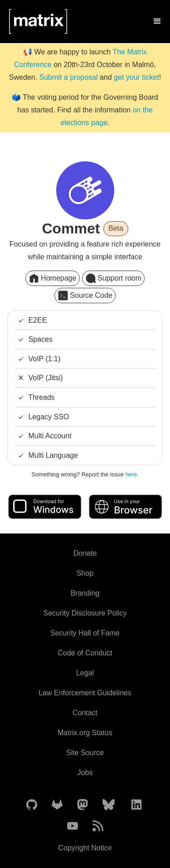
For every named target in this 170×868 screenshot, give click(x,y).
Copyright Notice (85, 848)
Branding (85, 593)
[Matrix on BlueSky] (109, 805)
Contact (85, 713)
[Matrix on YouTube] (73, 827)
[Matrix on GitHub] (32, 805)
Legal (85, 673)
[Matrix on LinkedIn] (136, 805)
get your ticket (136, 77)
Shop (85, 573)
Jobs (85, 773)
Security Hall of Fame (85, 633)
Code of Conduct (85, 653)
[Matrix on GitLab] (57, 805)
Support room (113, 278)
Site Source (85, 753)
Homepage (52, 278)
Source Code (85, 296)
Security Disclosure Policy (85, 613)
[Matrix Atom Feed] (98, 827)
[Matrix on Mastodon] (83, 805)
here (131, 474)
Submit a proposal (69, 77)
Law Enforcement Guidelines (85, 693)
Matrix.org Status (85, 733)
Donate (85, 553)
